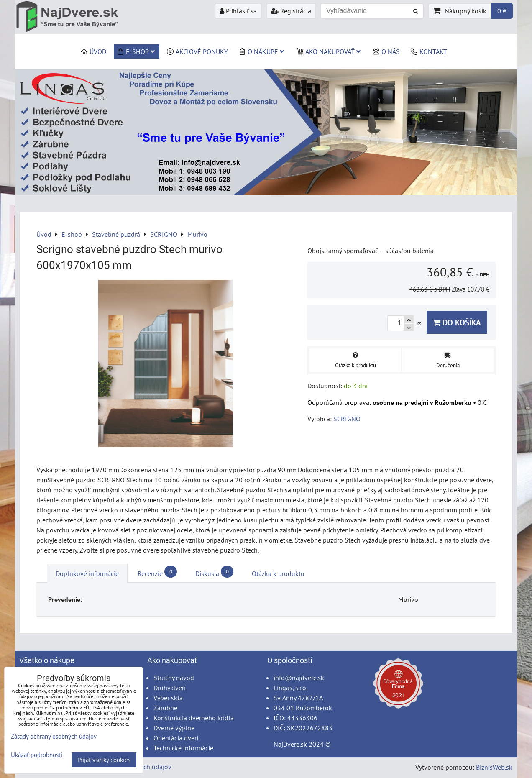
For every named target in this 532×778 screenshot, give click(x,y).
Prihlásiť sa (238, 11)
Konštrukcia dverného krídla (194, 718)
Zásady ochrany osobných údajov (54, 736)
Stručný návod (174, 678)
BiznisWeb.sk (494, 767)
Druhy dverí (170, 688)
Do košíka (457, 322)
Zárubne (165, 708)
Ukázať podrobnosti (37, 755)
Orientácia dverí (176, 738)
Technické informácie (183, 748)
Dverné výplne (174, 728)
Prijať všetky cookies (104, 760)
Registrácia (291, 11)
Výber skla (168, 698)
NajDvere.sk (290, 744)
